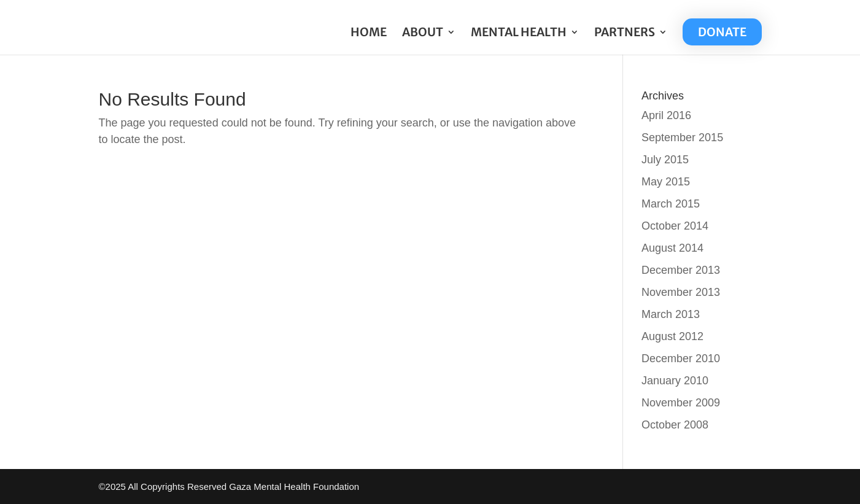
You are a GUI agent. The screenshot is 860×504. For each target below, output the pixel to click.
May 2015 (666, 182)
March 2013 (671, 314)
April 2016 (666, 115)
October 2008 (675, 425)
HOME (369, 33)
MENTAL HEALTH (519, 33)
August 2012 (672, 336)
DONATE (722, 32)
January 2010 (675, 381)
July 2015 (665, 160)
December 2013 (681, 270)
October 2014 (675, 226)
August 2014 (672, 248)
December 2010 (681, 359)
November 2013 (681, 292)
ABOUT (423, 33)
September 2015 (682, 138)
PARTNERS (625, 33)
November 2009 (681, 403)
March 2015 (671, 204)
